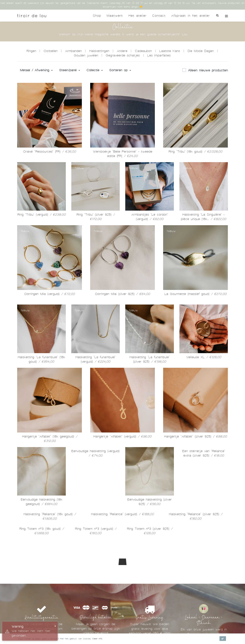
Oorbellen (51, 51)
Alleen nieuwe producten (205, 70)
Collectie (95, 70)
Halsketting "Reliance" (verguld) (122, 514)
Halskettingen (99, 51)
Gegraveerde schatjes (123, 55)
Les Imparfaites (159, 55)
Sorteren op (120, 70)
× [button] (55, 626)
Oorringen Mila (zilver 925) (122, 294)
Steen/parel (70, 70)
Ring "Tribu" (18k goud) (195, 152)
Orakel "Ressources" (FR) (50, 152)
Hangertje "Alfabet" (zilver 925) (195, 436)
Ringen (31, 51)
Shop (97, 16)
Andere (122, 51)
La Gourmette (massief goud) (195, 294)
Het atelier (137, 16)
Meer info (97, 639)
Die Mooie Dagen (201, 51)
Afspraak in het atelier (190, 16)
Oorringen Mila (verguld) (50, 294)
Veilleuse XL (204, 357)
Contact (159, 16)
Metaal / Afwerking (36, 70)
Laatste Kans (170, 51)
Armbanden (73, 51)
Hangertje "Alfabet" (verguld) (122, 436)
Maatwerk (115, 16)
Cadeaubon (143, 51)
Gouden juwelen (86, 55)
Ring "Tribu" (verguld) (41, 215)
